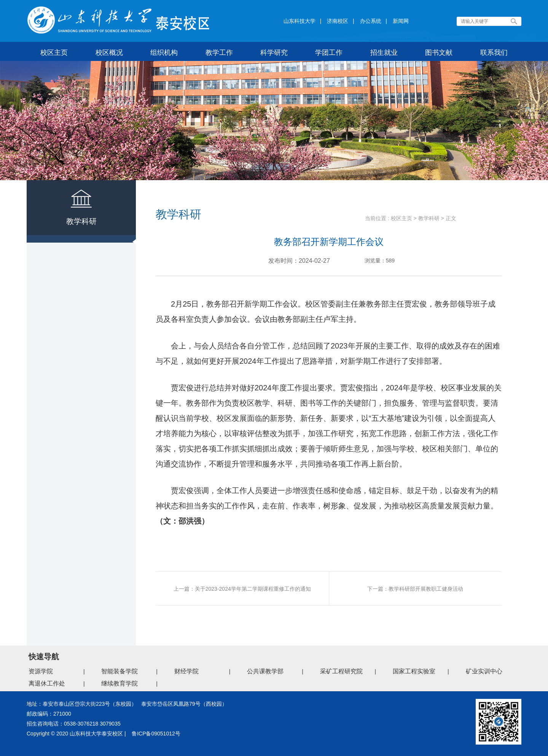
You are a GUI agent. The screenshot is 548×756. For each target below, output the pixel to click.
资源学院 (41, 671)
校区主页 (401, 218)
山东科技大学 (299, 21)
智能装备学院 (119, 671)
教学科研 (429, 218)
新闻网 (401, 21)
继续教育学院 (119, 683)
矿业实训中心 (484, 671)
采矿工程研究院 (341, 671)
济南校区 (338, 21)
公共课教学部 (265, 671)
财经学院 (186, 671)
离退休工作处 (47, 683)
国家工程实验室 (414, 671)
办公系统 (371, 21)
